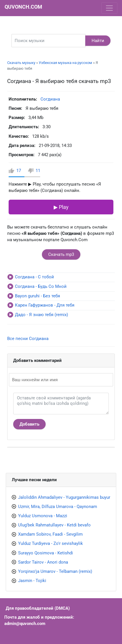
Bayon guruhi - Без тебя (37, 296)
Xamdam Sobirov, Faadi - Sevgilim (50, 534)
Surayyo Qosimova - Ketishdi (45, 553)
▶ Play (61, 207)
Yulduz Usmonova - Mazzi (43, 516)
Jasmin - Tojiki (32, 581)
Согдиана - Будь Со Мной (41, 286)
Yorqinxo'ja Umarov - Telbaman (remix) (55, 571)
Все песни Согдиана (28, 339)
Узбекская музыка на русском (65, 63)
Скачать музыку (21, 63)
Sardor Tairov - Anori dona (43, 562)
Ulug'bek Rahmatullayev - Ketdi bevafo (54, 525)
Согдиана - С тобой (34, 277)
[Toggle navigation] (109, 8)
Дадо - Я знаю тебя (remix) (41, 315)
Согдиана (50, 99)
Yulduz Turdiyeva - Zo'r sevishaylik (51, 543)
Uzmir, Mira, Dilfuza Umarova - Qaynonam (58, 507)
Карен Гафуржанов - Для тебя (45, 305)
